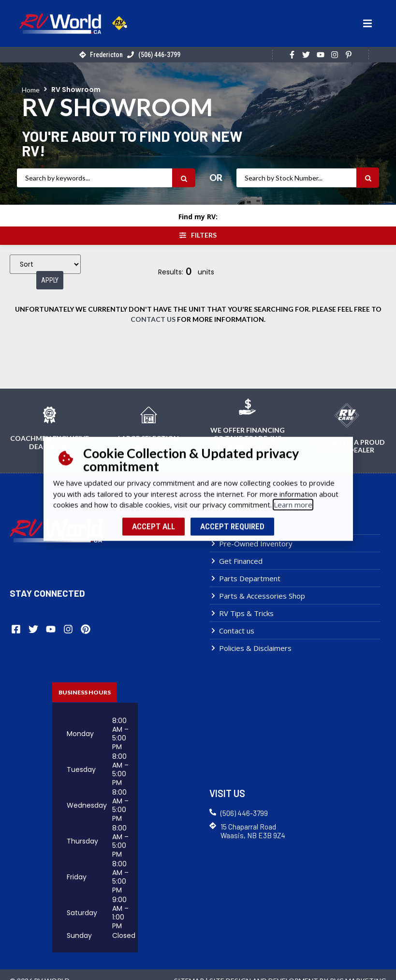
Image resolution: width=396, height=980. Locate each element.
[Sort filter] (45, 266)
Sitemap (189, 968)
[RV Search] (95, 178)
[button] (367, 23)
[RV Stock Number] (296, 178)
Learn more (293, 473)
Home (31, 90)
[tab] (85, 680)
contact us (153, 308)
